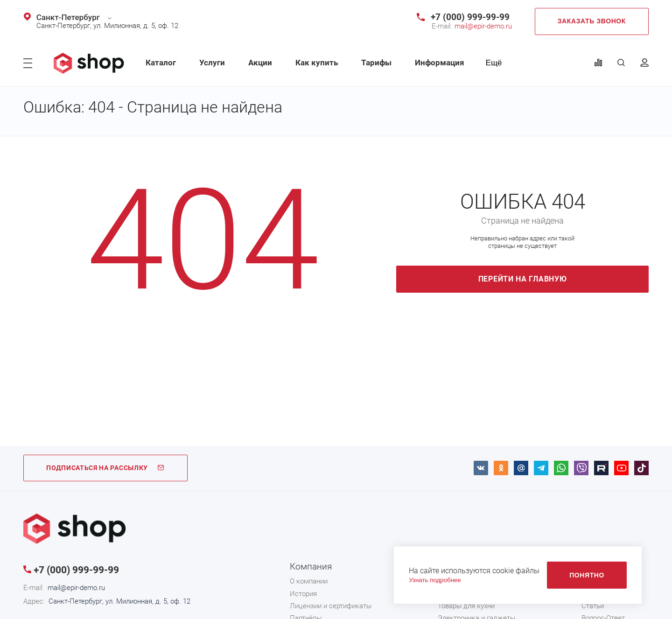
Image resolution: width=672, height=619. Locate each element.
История (303, 594)
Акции (260, 63)
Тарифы (376, 63)
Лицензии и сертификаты (331, 606)
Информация (440, 63)
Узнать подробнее (435, 580)
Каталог (161, 63)
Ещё (494, 63)
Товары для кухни (466, 606)
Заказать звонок (592, 21)
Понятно (587, 575)
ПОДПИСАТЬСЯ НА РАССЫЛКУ (105, 468)
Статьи (593, 606)
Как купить (317, 63)
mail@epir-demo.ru (483, 26)
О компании (309, 581)
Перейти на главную (523, 279)
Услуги (212, 63)
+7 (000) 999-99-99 (470, 17)
